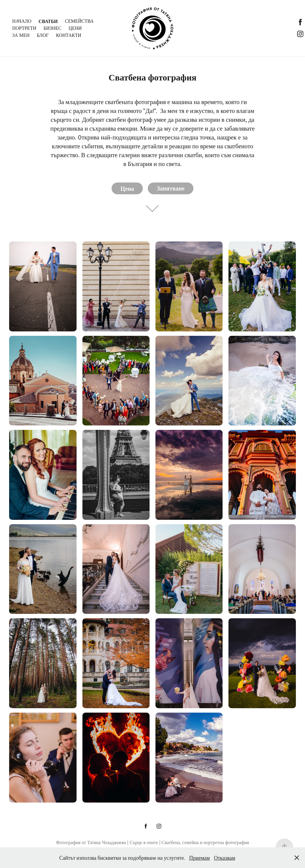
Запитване (170, 188)
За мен (21, 35)
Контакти (69, 35)
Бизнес (53, 28)
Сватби (48, 21)
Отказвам (225, 858)
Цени (75, 28)
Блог (43, 35)
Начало (22, 21)
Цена (127, 188)
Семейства (79, 21)
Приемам (199, 858)
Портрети (24, 28)
